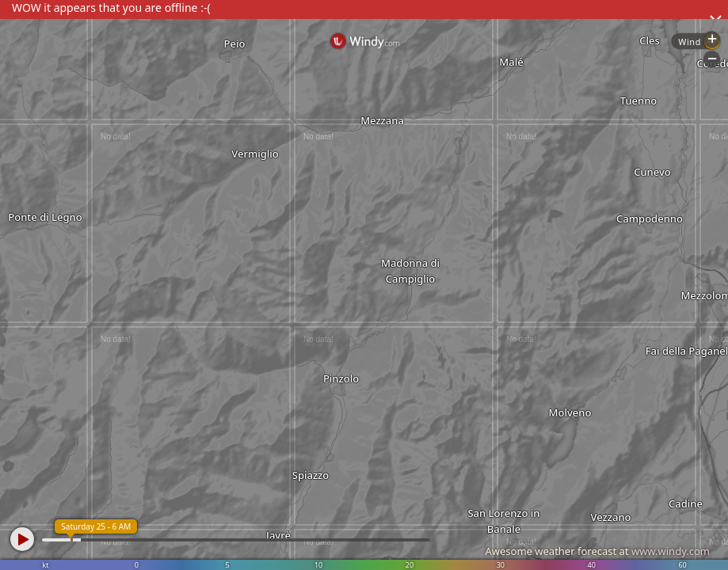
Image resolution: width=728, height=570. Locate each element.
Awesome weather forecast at (597, 551)
